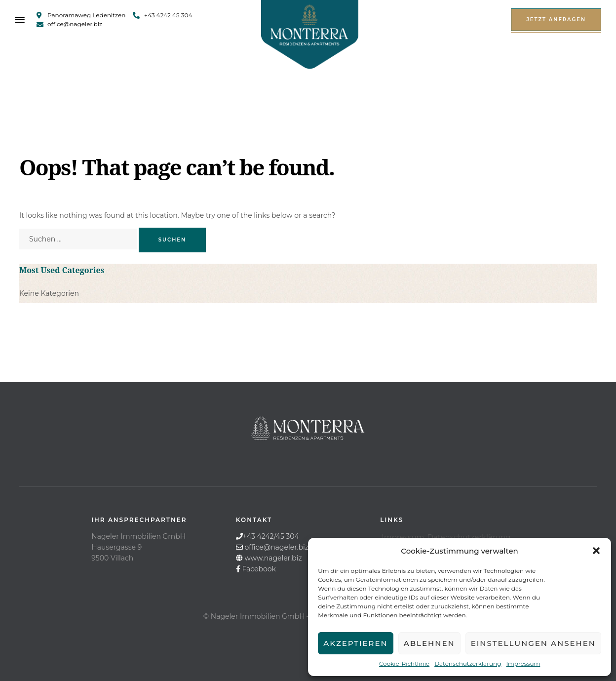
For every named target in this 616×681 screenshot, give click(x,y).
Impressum (523, 663)
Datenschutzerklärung (468, 663)
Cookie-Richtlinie (404, 663)
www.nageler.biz (273, 558)
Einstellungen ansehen (533, 643)
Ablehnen (429, 643)
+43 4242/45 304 (271, 536)
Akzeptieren (356, 643)
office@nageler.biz (276, 547)
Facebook (259, 569)
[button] (596, 551)
